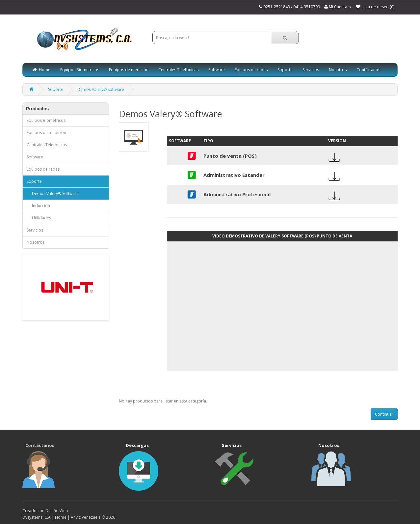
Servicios (311, 70)
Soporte (285, 70)
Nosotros (338, 70)
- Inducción (38, 206)
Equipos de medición (129, 70)
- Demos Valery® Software (53, 193)
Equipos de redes (251, 70)
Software (217, 70)
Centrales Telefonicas (178, 70)
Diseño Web (57, 511)
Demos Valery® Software (101, 89)
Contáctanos (368, 70)
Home (41, 70)
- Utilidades (39, 218)
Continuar (384, 414)
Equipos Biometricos (80, 70)
